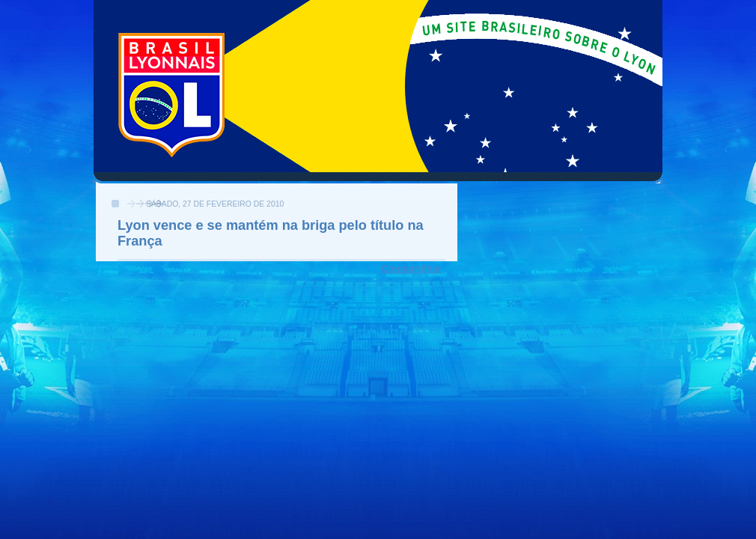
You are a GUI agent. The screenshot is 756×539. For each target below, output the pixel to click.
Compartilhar (411, 268)
